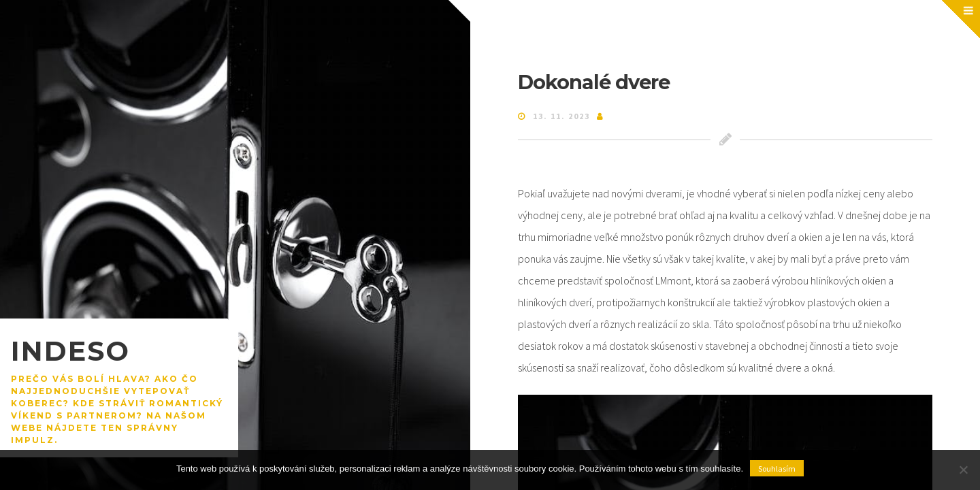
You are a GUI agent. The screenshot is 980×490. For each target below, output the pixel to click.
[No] (963, 470)
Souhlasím (777, 469)
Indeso (70, 351)
